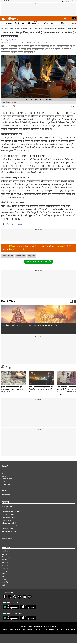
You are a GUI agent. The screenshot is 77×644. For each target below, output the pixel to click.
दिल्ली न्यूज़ (4, 553)
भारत (23, 23)
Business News (6, 519)
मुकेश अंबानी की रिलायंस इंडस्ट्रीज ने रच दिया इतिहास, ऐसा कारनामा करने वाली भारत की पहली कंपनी (41, 375)
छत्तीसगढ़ (4, 578)
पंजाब (3, 573)
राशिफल (63, 23)
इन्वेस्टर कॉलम (5, 480)
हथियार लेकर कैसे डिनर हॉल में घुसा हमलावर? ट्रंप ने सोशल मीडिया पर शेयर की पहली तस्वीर (13, 375)
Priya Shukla (13, 40)
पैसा (57, 23)
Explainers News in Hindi (9, 525)
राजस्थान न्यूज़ (5, 567)
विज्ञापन (4, 475)
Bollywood (60, 246)
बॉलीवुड (19, 28)
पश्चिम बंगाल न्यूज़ (6, 556)
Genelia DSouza (7, 256)
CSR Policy (38, 628)
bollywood (32, 256)
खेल (52, 23)
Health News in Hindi (8, 527)
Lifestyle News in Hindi (9, 530)
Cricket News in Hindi (8, 516)
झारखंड (3, 584)
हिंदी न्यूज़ (12, 246)
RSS (59, 628)
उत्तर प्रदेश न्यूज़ (5, 550)
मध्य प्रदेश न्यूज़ (5, 561)
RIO (64, 628)
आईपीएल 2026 (31, 23)
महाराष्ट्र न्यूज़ (5, 564)
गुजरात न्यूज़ (5, 570)
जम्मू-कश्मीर (5, 581)
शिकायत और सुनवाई (7, 478)
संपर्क (3, 469)
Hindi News (5, 28)
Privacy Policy (27, 628)
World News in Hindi (8, 508)
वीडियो (17, 23)
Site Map (5, 628)
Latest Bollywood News (11, 224)
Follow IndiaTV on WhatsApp (38, 262)
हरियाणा (4, 575)
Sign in (74, 1)
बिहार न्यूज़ (4, 559)
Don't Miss (8, 301)
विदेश (40, 23)
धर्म (68, 23)
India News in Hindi (8, 505)
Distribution (71, 628)
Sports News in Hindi (8, 513)
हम (2, 472)
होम (2, 23)
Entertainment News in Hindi (10, 511)
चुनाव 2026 (9, 23)
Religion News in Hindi (9, 522)
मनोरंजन (46, 23)
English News (6, 483)
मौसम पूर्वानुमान (6, 494)
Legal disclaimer (15, 628)
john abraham (21, 256)
